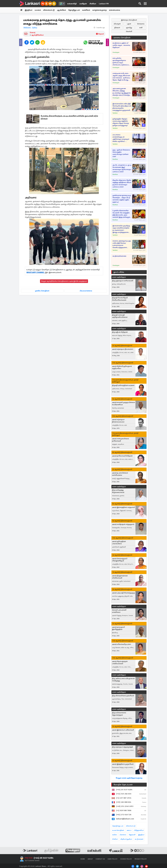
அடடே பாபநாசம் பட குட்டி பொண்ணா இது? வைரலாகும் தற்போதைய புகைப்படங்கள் (122, 168)
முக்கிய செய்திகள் (42, 291)
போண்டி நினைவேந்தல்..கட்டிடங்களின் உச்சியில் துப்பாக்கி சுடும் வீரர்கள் (69, 117)
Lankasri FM (104, 4)
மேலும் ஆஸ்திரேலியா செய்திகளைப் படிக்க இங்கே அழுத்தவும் (64, 281)
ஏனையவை (115, 10)
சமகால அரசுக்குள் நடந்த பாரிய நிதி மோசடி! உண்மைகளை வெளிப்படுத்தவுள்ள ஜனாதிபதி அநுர (122, 244)
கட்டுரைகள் (139, 839)
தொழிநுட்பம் (74, 10)
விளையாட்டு (49, 10)
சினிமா (93, 4)
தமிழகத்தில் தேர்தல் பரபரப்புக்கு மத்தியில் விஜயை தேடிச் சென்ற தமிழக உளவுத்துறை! (121, 122)
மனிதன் (83, 4)
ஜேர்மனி (132, 835)
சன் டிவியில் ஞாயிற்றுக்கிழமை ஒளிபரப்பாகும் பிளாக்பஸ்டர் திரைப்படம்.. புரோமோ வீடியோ (122, 62)
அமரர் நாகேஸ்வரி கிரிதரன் (122, 456)
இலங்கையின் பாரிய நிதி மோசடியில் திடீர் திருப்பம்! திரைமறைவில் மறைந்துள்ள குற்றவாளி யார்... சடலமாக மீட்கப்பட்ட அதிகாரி (122, 107)
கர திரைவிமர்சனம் (119, 256)
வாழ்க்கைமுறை (100, 10)
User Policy (113, 859)
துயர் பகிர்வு (119, 272)
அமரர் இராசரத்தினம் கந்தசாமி (123, 507)
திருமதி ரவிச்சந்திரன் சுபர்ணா (123, 385)
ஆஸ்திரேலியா (38, 35)
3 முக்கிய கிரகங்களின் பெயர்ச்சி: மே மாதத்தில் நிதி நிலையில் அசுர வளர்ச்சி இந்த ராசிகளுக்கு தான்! (122, 214)
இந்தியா (29, 10)
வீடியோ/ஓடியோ (126, 839)
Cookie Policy (126, 859)
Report (100, 34)
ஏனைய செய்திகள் (122, 38)
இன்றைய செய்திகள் (129, 20)
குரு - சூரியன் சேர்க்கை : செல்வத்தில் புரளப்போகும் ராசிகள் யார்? (122, 153)
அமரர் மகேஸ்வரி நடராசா (121, 644)
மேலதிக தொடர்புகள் (123, 785)
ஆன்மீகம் (61, 10)
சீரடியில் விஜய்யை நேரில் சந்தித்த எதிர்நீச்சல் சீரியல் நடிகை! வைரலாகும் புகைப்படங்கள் (122, 184)
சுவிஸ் (115, 835)
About (90, 859)
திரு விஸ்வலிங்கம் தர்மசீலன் (123, 696)
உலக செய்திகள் (118, 830)
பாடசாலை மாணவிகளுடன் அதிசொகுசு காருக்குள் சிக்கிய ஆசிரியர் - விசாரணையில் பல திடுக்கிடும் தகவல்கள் (121, 138)
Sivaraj (32, 33)
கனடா (129, 830)
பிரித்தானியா (139, 830)
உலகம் (38, 10)
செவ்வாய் (141, 24)
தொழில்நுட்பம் (118, 826)
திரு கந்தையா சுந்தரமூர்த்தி (122, 747)
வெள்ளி (129, 31)
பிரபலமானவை (86, 291)
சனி (141, 28)
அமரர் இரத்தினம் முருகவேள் (123, 764)
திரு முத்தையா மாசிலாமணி (123, 281)
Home (83, 859)
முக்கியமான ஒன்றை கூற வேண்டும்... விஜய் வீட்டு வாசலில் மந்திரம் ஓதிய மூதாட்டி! (122, 199)
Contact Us (100, 859)
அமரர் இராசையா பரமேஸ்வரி (123, 730)
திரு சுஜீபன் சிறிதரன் (120, 332)
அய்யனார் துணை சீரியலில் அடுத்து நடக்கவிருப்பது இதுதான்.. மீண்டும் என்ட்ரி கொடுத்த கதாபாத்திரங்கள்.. (122, 92)
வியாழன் (117, 24)
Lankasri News (40, 866)
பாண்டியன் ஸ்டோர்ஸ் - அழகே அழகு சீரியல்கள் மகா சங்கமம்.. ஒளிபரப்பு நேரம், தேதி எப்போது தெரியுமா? (121, 77)
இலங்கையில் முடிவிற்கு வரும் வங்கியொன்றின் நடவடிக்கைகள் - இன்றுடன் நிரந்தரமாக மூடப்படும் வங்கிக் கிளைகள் (121, 229)
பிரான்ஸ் (123, 835)
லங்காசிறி (72, 4)
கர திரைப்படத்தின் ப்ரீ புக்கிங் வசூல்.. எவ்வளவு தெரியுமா (121, 45)
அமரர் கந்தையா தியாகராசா (123, 349)
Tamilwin (115, 113)
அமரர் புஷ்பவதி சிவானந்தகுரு (123, 593)
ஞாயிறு (129, 28)
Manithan (115, 159)
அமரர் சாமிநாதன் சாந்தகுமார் (123, 524)
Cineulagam (116, 52)
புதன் (129, 24)
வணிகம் (86, 10)
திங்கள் (117, 28)
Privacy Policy (141, 859)
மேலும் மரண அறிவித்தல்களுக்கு (129, 778)
